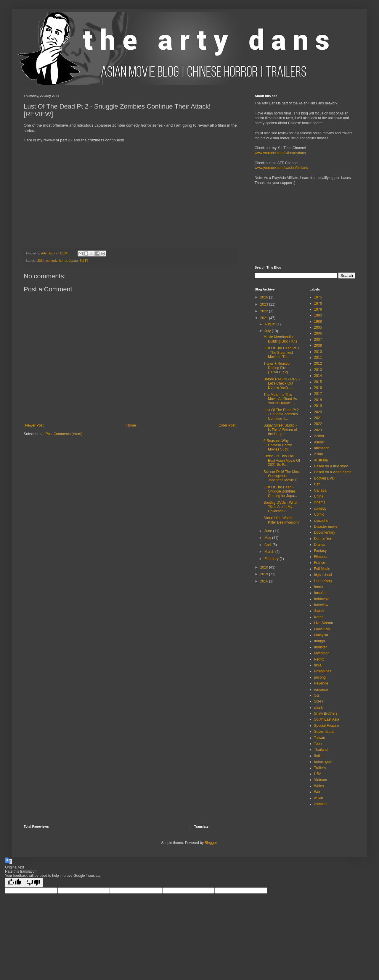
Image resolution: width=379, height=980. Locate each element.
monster (321, 647)
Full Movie (322, 569)
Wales (319, 786)
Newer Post (34, 425)
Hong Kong (323, 581)
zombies (321, 804)
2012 (318, 364)
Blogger (211, 843)
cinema (320, 502)
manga (320, 641)
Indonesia (322, 599)
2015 (318, 382)
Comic (319, 514)
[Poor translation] (33, 883)
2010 (318, 352)
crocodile (321, 521)
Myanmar (322, 653)
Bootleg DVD (324, 478)
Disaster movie (326, 527)
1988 (318, 322)
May (268, 538)
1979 (318, 309)
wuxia (319, 798)
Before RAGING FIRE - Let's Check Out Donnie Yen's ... (282, 384)
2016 (265, 581)
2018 (318, 400)
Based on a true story (331, 466)
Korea (319, 617)
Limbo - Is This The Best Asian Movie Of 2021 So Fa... (282, 460)
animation (322, 448)
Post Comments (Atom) (64, 434)
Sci (317, 695)
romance (321, 690)
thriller (319, 756)
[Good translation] (15, 883)
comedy (52, 261)
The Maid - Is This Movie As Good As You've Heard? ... (280, 399)
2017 (318, 394)
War (317, 792)
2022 (265, 311)
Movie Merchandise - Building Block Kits (280, 339)
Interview (321, 605)
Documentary (325, 532)
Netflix (319, 659)
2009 (318, 345)
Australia (321, 460)
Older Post (227, 425)
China (319, 496)
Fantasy (321, 551)
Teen (318, 744)
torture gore (323, 762)
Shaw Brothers (326, 713)
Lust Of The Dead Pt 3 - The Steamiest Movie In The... (281, 352)
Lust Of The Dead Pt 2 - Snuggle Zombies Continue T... (281, 414)
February (272, 559)
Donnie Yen (323, 539)
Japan (73, 261)
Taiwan (320, 738)
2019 (265, 574)
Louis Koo (322, 629)
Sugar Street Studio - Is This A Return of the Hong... (280, 430)
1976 (318, 303)
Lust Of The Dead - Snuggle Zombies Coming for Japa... (280, 491)
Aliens (319, 442)
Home (131, 425)
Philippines (323, 671)
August (270, 324)
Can (317, 484)
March (270, 552)
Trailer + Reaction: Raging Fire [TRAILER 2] (278, 368)
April (268, 545)
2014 (41, 261)
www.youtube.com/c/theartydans (280, 153)
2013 (318, 370)
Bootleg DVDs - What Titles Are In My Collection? (280, 507)
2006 (318, 333)
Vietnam (321, 780)
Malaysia (321, 635)
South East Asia (327, 719)
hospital (320, 593)
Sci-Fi (84, 261)
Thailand (321, 750)
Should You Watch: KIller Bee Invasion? (282, 520)
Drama (319, 545)
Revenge (321, 683)
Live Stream (324, 623)
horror (63, 261)
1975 (318, 297)
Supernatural (324, 732)
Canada (320, 490)
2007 (318, 340)
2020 (265, 567)
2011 (318, 358)
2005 (318, 327)
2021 (265, 318)
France (320, 563)
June (269, 531)
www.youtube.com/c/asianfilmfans (281, 168)
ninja (318, 665)
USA (318, 774)
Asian (319, 454)
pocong (320, 677)
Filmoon (321, 557)
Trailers (320, 768)
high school (323, 575)
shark (318, 708)
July (268, 331)
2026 (265, 297)
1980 (318, 315)
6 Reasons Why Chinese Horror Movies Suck (278, 445)
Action (319, 436)
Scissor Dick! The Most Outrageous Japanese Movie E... (282, 476)
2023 (265, 304)
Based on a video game (333, 472)
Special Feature (327, 726)
